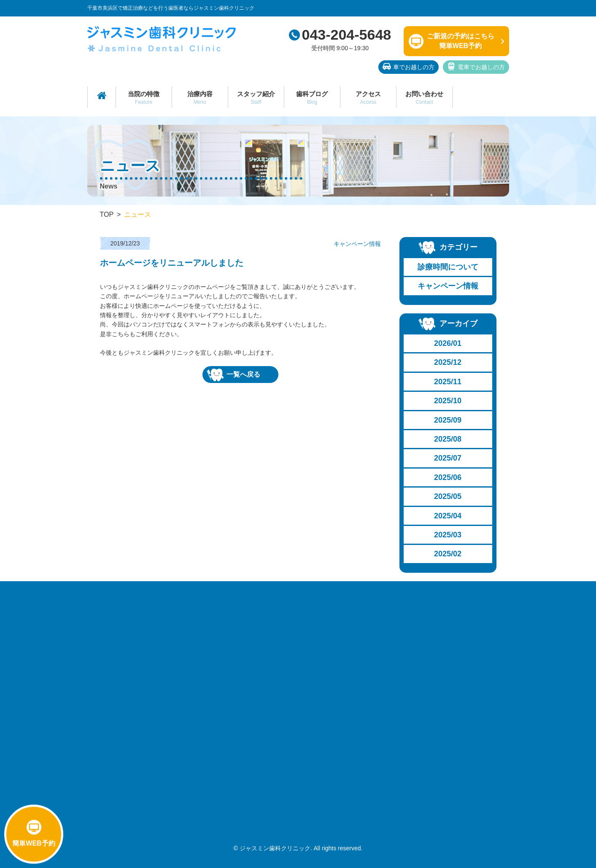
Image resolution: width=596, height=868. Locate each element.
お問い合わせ (424, 98)
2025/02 (448, 554)
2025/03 (448, 535)
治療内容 (200, 98)
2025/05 (448, 496)
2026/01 (448, 343)
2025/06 (448, 477)
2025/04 (448, 516)
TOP (107, 214)
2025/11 (448, 382)
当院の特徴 (144, 98)
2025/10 (448, 401)
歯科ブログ (312, 98)
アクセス (368, 98)
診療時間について (448, 267)
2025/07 (448, 458)
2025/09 (448, 420)
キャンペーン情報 (448, 286)
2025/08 (448, 439)
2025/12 (448, 362)
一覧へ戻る (233, 375)
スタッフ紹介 (256, 98)
